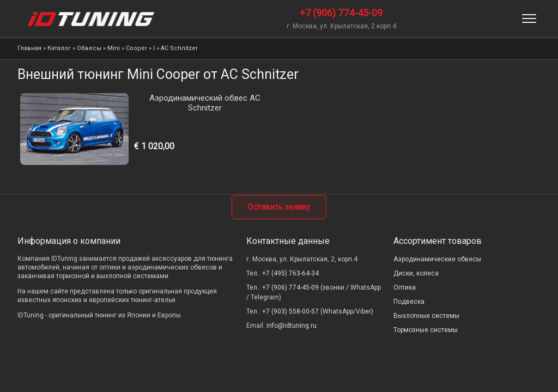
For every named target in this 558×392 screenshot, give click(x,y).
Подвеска (409, 302)
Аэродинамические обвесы (437, 259)
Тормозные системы (426, 330)
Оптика (405, 287)
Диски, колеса (416, 273)
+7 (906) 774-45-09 (341, 13)
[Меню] (529, 19)
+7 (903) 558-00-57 (290, 311)
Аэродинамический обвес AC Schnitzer (205, 103)
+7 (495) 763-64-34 (290, 273)
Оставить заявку (279, 207)
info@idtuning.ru (292, 326)
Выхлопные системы (426, 316)
